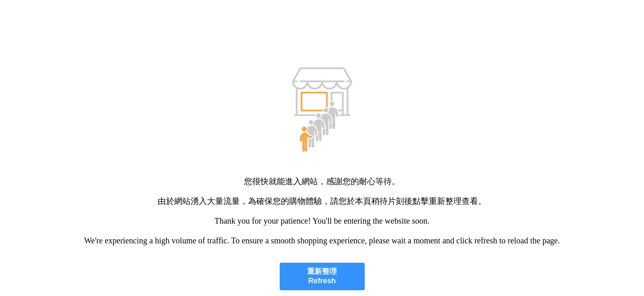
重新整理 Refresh (322, 276)
